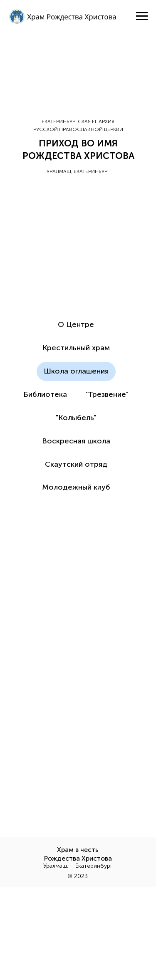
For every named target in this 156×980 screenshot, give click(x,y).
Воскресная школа (76, 441)
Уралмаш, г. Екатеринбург (78, 866)
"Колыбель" (76, 418)
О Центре (76, 324)
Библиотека (45, 394)
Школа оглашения (76, 371)
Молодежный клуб (76, 487)
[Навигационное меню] (142, 16)
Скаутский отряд (76, 464)
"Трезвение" (107, 394)
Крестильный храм (76, 348)
